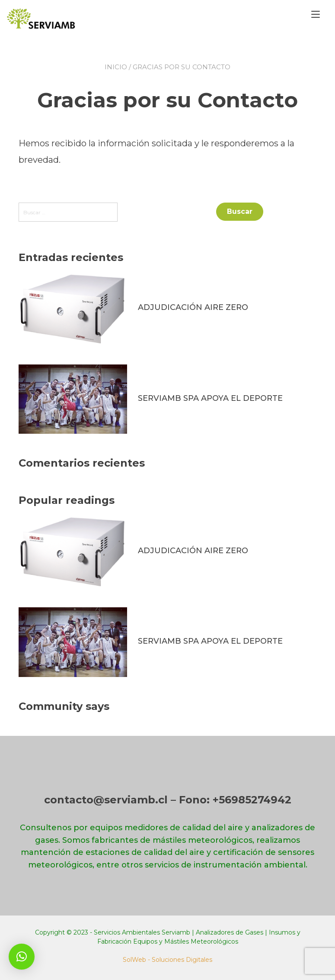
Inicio (116, 67)
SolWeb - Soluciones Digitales (167, 960)
